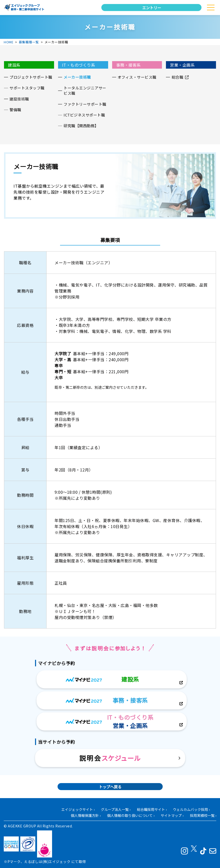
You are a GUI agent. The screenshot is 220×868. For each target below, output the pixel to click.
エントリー (152, 8)
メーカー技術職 (77, 77)
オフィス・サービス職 (137, 77)
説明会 (110, 758)
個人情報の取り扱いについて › (131, 815)
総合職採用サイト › (152, 809)
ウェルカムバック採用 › (191, 809)
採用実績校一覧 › (203, 815)
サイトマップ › (172, 815)
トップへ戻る (110, 787)
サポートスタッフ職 (27, 88)
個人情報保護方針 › (86, 815)
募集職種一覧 (29, 42)
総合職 (178, 77)
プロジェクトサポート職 (31, 77)
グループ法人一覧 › (116, 809)
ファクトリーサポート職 (85, 104)
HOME (9, 42)
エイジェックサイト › (78, 809)
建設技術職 (19, 99)
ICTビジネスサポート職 (84, 115)
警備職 (15, 110)
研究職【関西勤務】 (81, 126)
